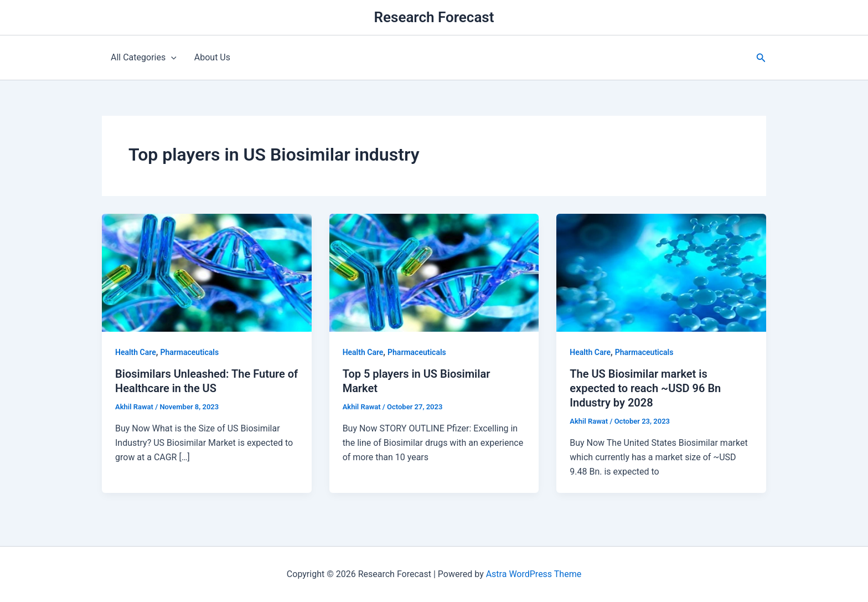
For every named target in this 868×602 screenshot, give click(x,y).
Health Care (136, 352)
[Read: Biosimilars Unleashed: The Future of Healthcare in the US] (207, 272)
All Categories (144, 58)
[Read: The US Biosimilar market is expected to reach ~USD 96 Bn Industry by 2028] (661, 272)
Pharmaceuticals (189, 352)
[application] (171, 58)
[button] (761, 58)
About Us (212, 57)
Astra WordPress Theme (534, 574)
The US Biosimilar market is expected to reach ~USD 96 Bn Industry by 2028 (645, 388)
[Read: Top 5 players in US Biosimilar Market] (434, 272)
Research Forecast (434, 17)
